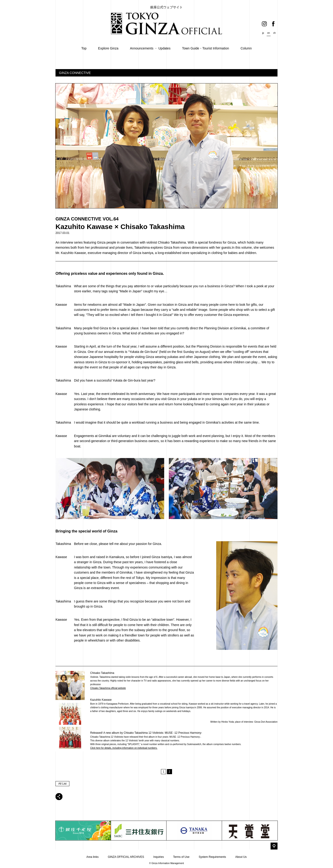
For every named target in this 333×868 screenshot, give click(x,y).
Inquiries (159, 857)
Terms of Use (181, 857)
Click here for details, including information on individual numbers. (124, 748)
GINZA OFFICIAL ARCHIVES (126, 857)
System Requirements (212, 857)
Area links (92, 857)
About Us (241, 857)
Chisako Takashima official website (108, 688)
